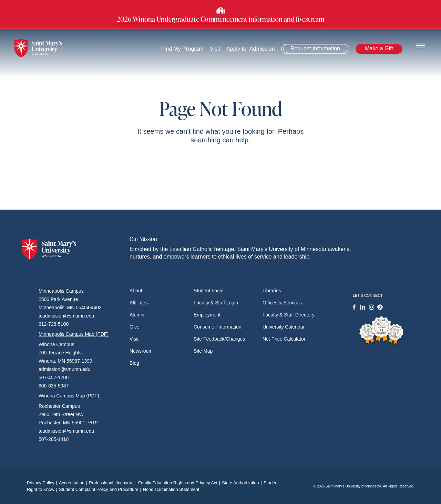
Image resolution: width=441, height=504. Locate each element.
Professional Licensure (114, 483)
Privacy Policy (43, 483)
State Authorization (243, 483)
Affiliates (139, 303)
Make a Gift (379, 48)
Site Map (203, 351)
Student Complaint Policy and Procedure (101, 489)
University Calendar (284, 327)
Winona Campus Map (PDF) (69, 396)
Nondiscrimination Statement (171, 489)
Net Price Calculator (284, 339)
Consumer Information (218, 327)
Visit (215, 49)
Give (135, 327)
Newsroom (141, 351)
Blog (134, 363)
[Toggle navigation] (420, 45)
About (136, 291)
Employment (207, 315)
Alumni (137, 315)
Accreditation (74, 483)
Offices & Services (282, 303)
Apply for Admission (251, 49)
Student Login (208, 291)
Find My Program (182, 49)
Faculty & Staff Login (216, 303)
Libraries (272, 291)
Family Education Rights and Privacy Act (180, 483)
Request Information (315, 48)
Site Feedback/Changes (219, 339)
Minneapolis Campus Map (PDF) (74, 334)
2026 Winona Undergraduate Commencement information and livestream (220, 19)
